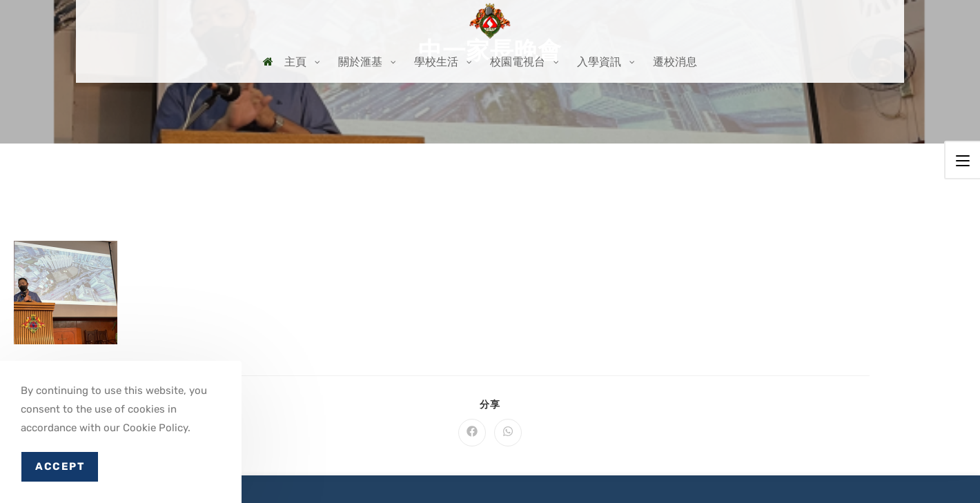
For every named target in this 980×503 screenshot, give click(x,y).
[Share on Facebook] (472, 433)
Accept (60, 466)
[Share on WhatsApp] (508, 433)
